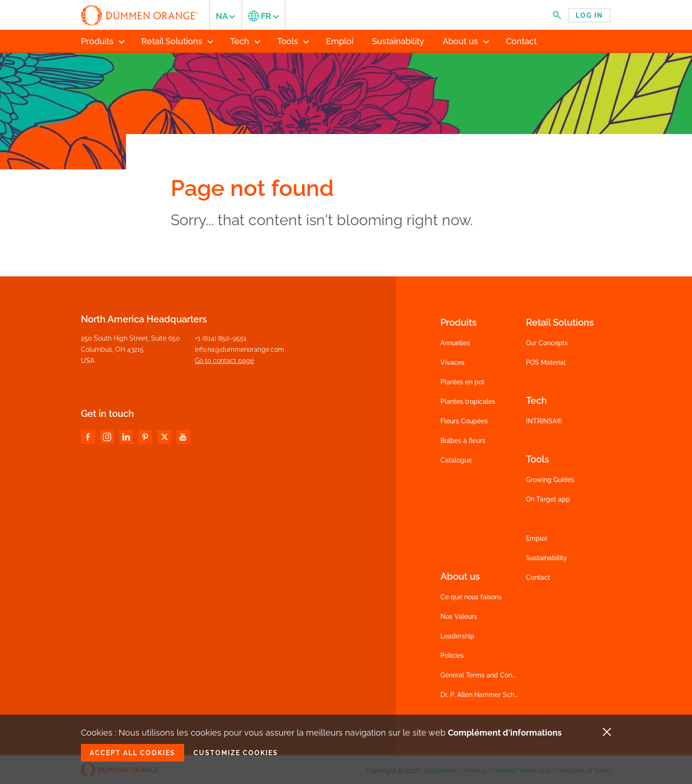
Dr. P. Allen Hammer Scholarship (489, 695)
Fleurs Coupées (464, 421)
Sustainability (546, 558)
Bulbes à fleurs (463, 441)
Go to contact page (224, 361)
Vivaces (452, 362)
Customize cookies (236, 753)
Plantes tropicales (468, 402)
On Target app (548, 499)
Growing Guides (550, 480)
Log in (589, 15)
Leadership (457, 636)
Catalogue (456, 460)
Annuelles (455, 343)
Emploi (536, 538)
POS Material (546, 362)
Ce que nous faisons (471, 597)
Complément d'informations (505, 733)
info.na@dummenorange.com (240, 349)
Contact (538, 577)
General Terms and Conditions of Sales (499, 675)
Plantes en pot (462, 382)
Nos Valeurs (459, 616)
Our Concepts (547, 343)
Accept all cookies (133, 753)
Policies (452, 656)
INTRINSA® (544, 421)
